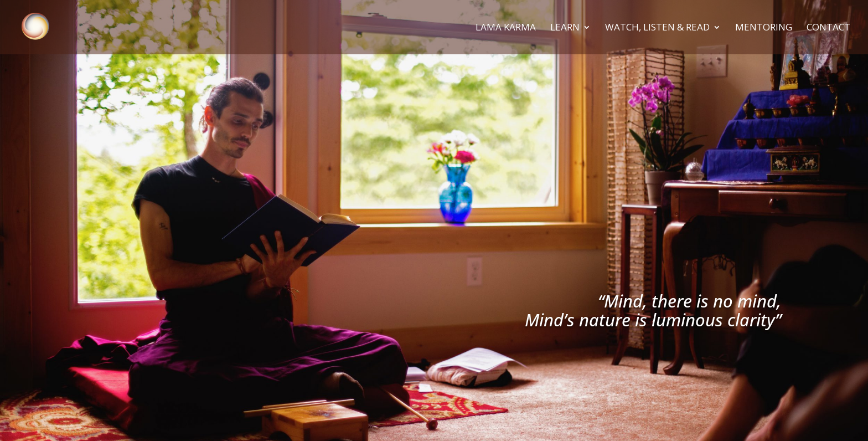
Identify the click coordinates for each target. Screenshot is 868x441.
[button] (844, 16)
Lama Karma (506, 28)
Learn (565, 28)
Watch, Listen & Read (657, 28)
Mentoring (764, 28)
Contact (828, 28)
